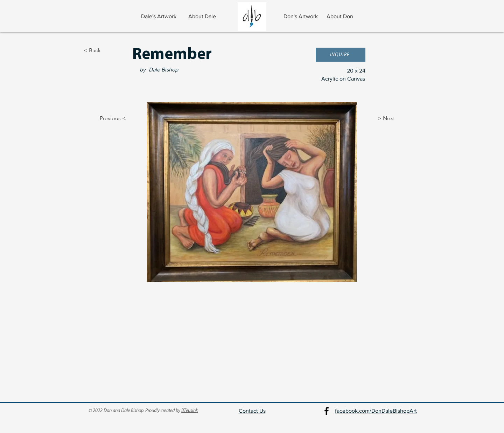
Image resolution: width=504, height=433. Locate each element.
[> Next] (395, 118)
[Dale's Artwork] (159, 16)
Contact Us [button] (252, 411)
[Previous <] (107, 118)
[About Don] (341, 16)
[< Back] (107, 50)
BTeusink (190, 411)
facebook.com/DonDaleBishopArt (376, 411)
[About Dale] (203, 16)
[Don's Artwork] (301, 16)
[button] (341, 55)
